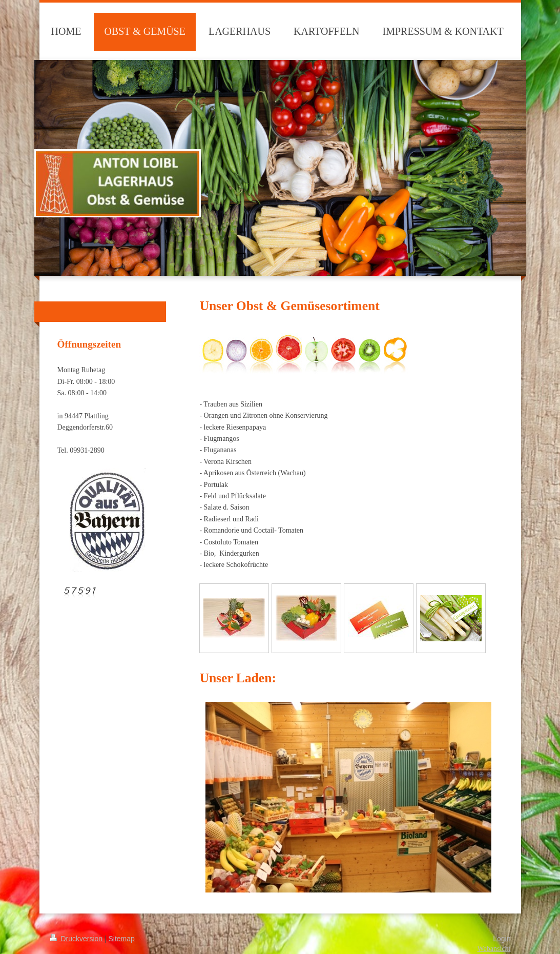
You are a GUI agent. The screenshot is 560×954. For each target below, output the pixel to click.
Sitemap (122, 939)
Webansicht (494, 949)
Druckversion (77, 939)
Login (502, 939)
